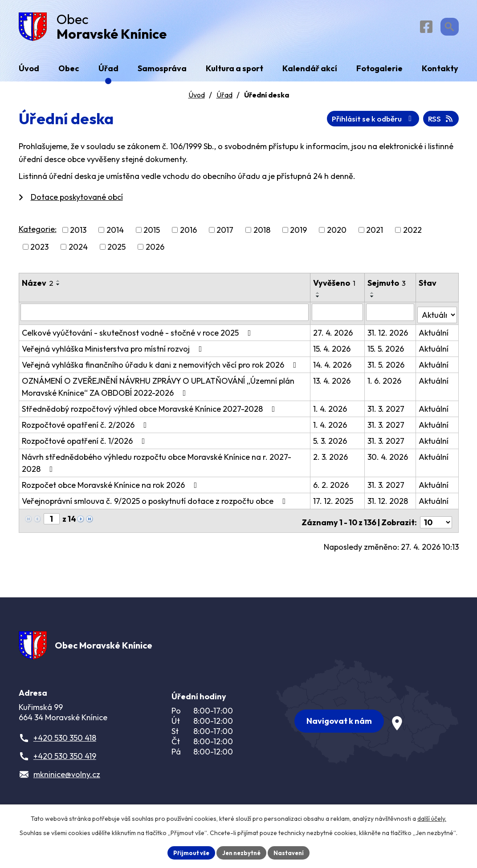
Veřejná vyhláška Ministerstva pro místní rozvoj (114, 350)
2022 (412, 233)
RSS (334, 122)
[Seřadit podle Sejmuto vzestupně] (373, 296)
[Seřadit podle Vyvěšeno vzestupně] (318, 296)
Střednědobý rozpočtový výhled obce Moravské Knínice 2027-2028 (150, 410)
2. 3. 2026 (331, 458)
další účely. (432, 817)
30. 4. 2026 (389, 458)
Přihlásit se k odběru (408, 122)
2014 (115, 233)
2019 (298, 233)
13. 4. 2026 (332, 382)
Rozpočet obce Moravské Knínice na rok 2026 (111, 486)
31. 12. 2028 (389, 502)
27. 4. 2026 (333, 334)
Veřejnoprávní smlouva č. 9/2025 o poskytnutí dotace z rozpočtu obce (156, 502)
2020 (337, 233)
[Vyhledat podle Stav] (437, 315)
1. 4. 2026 (330, 410)
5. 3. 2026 (330, 442)
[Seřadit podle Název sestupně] (58, 288)
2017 (225, 233)
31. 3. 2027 (387, 410)
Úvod (197, 98)
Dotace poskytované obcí (77, 201)
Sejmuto (387, 286)
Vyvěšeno (335, 286)
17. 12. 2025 (334, 502)
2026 (155, 250)
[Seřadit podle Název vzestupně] (58, 284)
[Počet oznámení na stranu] (436, 520)
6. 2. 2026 (331, 486)
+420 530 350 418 (65, 740)
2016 (188, 233)
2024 (78, 250)
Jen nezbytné (242, 852)
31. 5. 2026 (387, 366)
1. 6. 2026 (385, 382)
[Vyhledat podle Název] (165, 316)
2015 (152, 233)
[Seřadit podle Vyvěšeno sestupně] (318, 300)
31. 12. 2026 (389, 334)
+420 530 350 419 (65, 759)
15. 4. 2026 (332, 350)
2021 (375, 233)
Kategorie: (38, 233)
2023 (39, 250)
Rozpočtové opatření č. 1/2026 (85, 442)
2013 (78, 233)
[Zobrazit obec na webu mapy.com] (367, 710)
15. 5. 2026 (387, 350)
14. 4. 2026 (333, 366)
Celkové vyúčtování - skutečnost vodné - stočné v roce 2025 (138, 334)
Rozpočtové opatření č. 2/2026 (86, 426)
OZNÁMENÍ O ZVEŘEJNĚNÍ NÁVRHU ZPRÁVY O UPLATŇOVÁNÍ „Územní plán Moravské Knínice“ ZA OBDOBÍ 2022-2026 (158, 388)
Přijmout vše (188, 852)
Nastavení (292, 852)
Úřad (224, 98)
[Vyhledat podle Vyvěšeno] (338, 316)
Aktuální (434, 334)
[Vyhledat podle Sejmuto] (391, 316)
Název (38, 286)
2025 (116, 250)
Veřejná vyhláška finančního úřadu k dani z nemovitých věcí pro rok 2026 (161, 366)
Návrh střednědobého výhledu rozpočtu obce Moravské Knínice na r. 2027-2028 (157, 464)
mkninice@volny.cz (67, 777)
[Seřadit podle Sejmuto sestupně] (373, 300)
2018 (262, 233)
